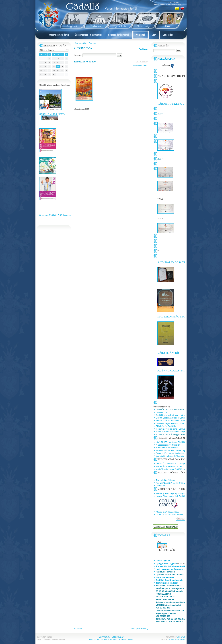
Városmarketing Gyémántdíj (178, 104)
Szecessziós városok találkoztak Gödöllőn (175, 453)
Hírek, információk (80, 43)
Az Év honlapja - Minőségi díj (178, 371)
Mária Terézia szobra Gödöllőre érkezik (173, 469)
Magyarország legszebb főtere (181, 317)
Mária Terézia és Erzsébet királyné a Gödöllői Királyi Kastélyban (184, 432)
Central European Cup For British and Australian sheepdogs (183, 418)
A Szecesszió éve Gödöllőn (168, 445)
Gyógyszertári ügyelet (166, 563)
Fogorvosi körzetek (165, 577)
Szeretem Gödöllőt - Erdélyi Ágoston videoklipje (61, 215)
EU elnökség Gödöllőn (166, 426)
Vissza (133, 629)
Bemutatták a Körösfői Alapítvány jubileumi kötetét (178, 456)
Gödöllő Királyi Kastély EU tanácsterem (173, 423)
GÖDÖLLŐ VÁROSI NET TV (52, 114)
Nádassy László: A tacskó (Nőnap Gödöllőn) (175, 483)
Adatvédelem (104, 637)
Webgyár (181, 637)
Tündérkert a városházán (167, 448)
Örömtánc (160, 486)
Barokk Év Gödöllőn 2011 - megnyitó (172, 464)
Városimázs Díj (168, 353)
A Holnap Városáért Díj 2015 (177, 262)
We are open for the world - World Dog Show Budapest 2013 (183, 421)
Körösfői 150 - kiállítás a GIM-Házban (173, 442)
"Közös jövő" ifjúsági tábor (167, 512)
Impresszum (94, 640)
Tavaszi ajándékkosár (165, 480)
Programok (93, 43)
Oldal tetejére (142, 629)
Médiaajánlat (118, 637)
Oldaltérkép (128, 640)
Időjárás (164, 535)
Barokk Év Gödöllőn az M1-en (169, 466)
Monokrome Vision (177, 640)
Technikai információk (111, 640)
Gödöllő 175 (161, 412)
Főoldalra (79, 629)
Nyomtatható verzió (141, 65)
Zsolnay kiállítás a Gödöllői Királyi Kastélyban (176, 450)
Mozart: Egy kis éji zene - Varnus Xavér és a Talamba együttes (184, 429)
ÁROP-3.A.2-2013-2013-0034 (170, 515)
